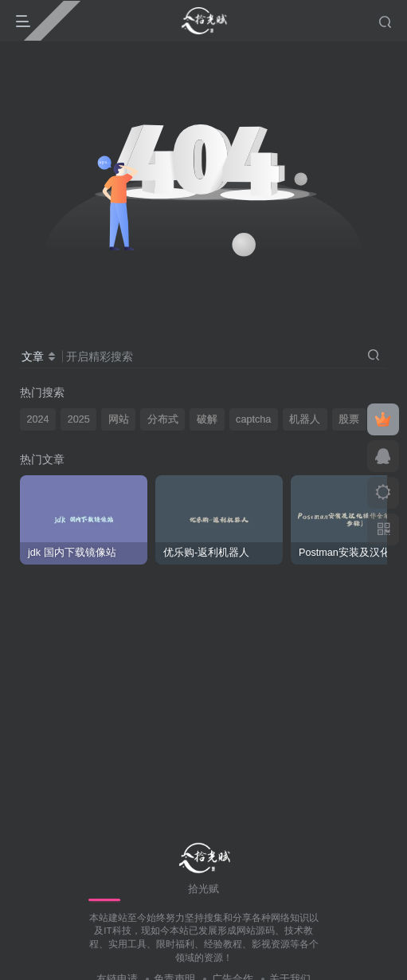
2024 (38, 419)
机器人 (305, 419)
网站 (119, 419)
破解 (207, 419)
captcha (253, 419)
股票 (349, 419)
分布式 (163, 419)
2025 (79, 419)
